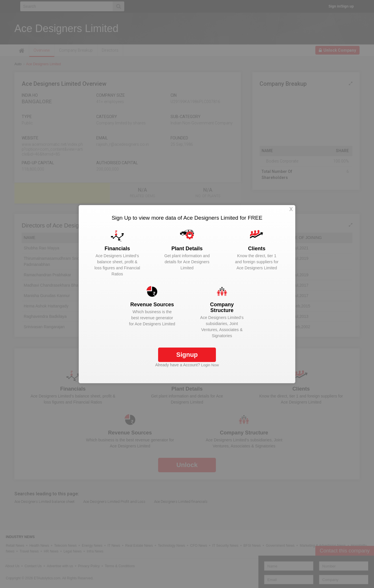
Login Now (210, 365)
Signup (187, 355)
